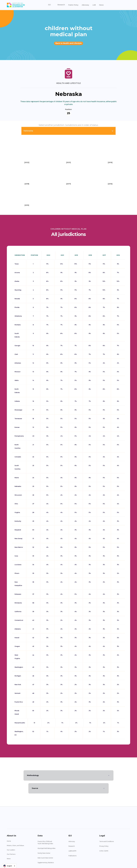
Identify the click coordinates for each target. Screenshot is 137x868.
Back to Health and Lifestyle (68, 43)
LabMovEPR (72, 851)
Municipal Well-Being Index (47, 848)
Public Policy (73, 5)
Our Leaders (11, 850)
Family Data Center (44, 853)
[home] (16, 5)
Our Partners (11, 854)
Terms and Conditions (107, 841)
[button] (49, 5)
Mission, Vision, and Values (15, 846)
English (8, 866)
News (101, 5)
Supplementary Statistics (46, 863)
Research (72, 846)
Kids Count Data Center (45, 858)
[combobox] (9, 866)
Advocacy (85, 5)
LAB (94, 5)
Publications (72, 856)
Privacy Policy (104, 846)
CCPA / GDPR (104, 851)
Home (9, 841)
